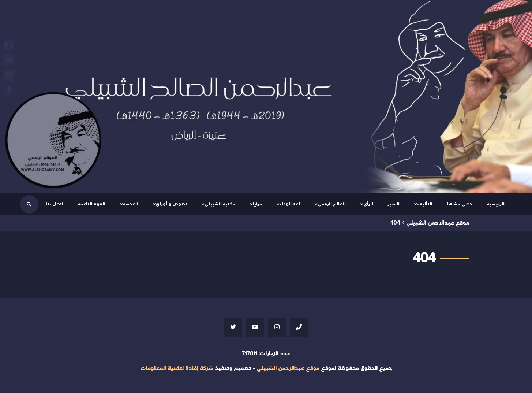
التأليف (425, 204)
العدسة (131, 204)
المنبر (394, 204)
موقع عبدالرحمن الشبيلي (288, 368)
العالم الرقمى (332, 204)
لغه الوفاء (290, 204)
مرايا (257, 204)
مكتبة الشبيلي (220, 204)
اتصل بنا (55, 204)
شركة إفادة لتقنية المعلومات (177, 368)
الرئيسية (496, 204)
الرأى (368, 204)
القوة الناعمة (92, 204)
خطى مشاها (460, 204)
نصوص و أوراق (171, 204)
